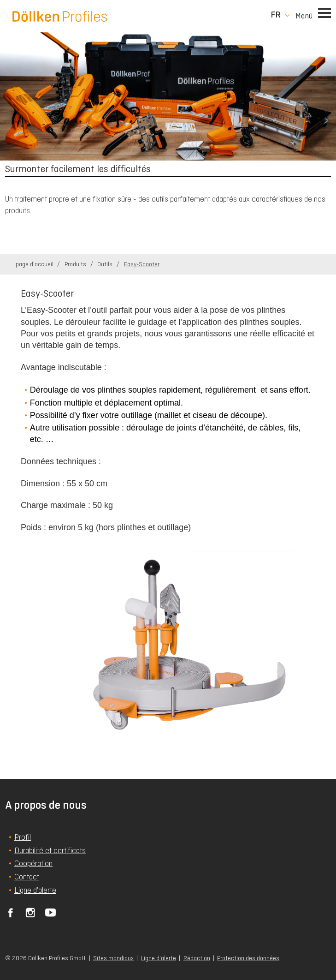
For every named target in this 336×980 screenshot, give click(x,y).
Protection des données (248, 958)
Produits (76, 264)
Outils (106, 264)
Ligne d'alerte (159, 958)
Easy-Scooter (142, 264)
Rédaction (197, 958)
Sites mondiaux (113, 958)
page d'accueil (35, 264)
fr (276, 15)
